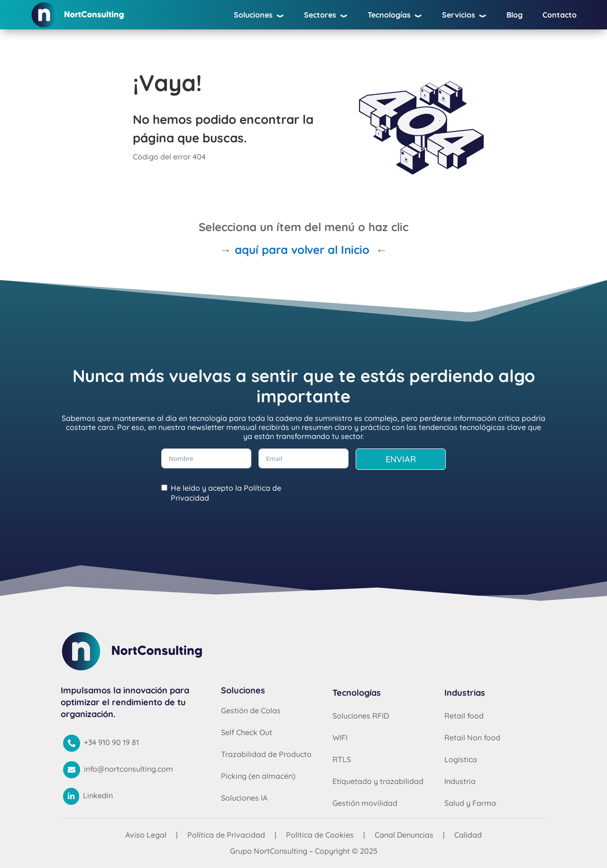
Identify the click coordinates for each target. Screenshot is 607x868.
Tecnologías (395, 17)
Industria (460, 781)
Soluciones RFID (361, 716)
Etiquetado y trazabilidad (378, 781)
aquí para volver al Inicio (302, 250)
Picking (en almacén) (258, 776)
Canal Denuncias (404, 835)
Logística (461, 759)
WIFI (340, 737)
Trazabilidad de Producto (266, 754)
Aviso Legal (146, 835)
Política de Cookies (320, 835)
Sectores (326, 17)
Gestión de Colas (251, 710)
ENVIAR (401, 459)
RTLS (342, 759)
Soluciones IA (244, 798)
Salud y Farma (470, 803)
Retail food (464, 716)
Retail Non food (472, 737)
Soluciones (259, 17)
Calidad (468, 835)
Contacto (560, 15)
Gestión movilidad (365, 803)
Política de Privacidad (226, 835)
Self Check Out (247, 732)
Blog (515, 15)
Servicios (464, 17)
